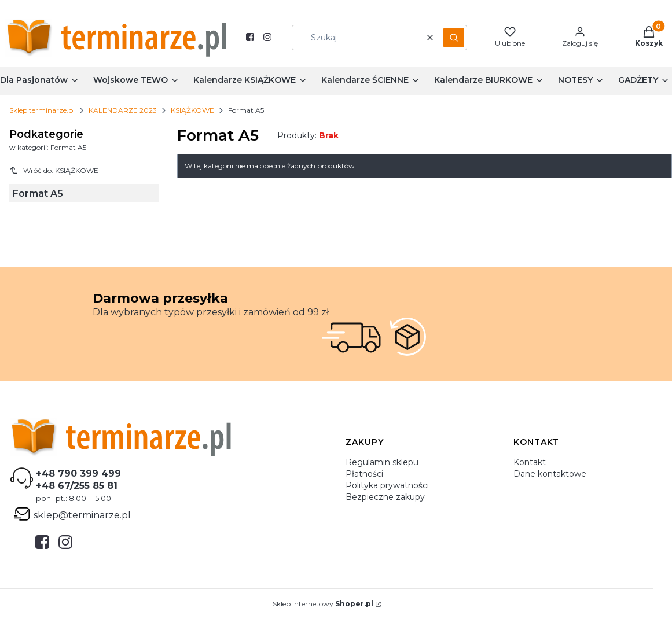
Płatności (364, 474)
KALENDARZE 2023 (123, 110)
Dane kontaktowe (550, 474)
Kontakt (530, 462)
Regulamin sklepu (382, 462)
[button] (454, 38)
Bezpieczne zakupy (385, 497)
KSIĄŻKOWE (192, 110)
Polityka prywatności (387, 485)
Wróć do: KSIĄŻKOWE (54, 170)
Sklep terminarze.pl (42, 110)
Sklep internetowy (323, 604)
